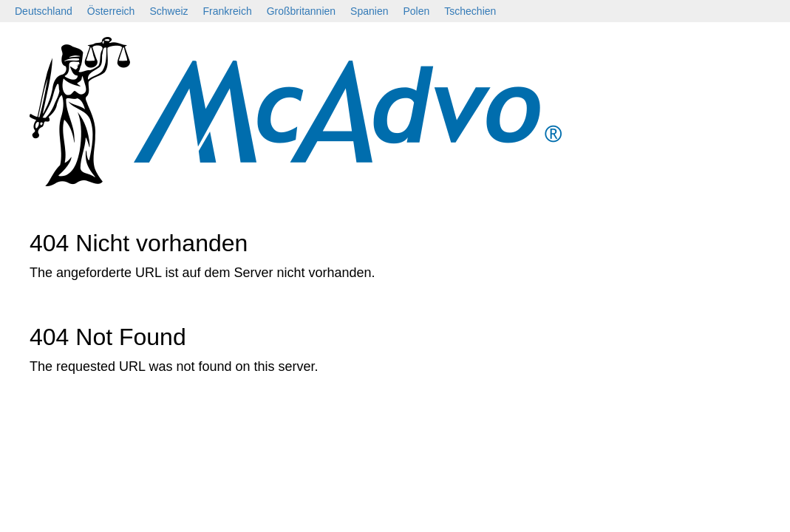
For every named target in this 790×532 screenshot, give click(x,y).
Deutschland (44, 11)
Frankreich (228, 11)
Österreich (111, 11)
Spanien (369, 11)
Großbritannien (301, 11)
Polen (416, 11)
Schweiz (168, 11)
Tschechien (470, 11)
